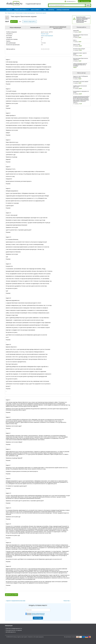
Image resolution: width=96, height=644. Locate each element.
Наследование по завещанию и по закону (81, 92)
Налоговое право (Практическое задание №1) (81, 59)
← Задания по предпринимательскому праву (15, 601)
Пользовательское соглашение (14, 630)
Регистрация (38, 618)
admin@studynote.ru (71, 1)
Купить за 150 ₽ (12, 595)
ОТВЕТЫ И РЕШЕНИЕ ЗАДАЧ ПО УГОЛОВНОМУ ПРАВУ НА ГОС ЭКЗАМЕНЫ (80, 65)
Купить (15, 21)
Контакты (51, 10)
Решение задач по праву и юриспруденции (25, 13)
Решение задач (11, 13)
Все (6, 13)
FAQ (45, 10)
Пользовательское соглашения (38, 615)
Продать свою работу (21, 10)
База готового (35, 10)
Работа (75, 40)
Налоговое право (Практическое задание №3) (81, 35)
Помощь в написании (63, 10)
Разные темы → (67, 601)
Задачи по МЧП (77, 44)
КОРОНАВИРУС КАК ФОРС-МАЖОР (81, 82)
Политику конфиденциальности (38, 613)
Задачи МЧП (76, 31)
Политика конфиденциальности (14, 628)
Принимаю (36, 613)
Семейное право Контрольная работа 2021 (80, 86)
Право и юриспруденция (47, 36)
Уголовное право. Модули (79, 49)
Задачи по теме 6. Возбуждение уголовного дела (80, 77)
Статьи (8, 10)
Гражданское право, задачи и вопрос (80, 54)
